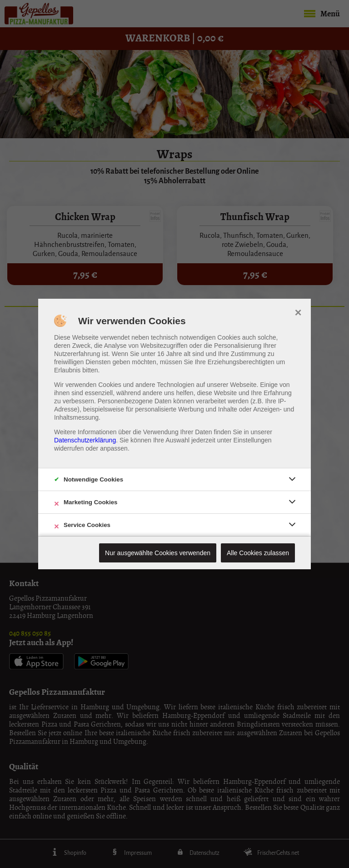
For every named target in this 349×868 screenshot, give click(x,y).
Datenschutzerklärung (85, 440)
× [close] (298, 311)
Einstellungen (253, 440)
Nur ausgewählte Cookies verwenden (158, 553)
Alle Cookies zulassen (258, 553)
